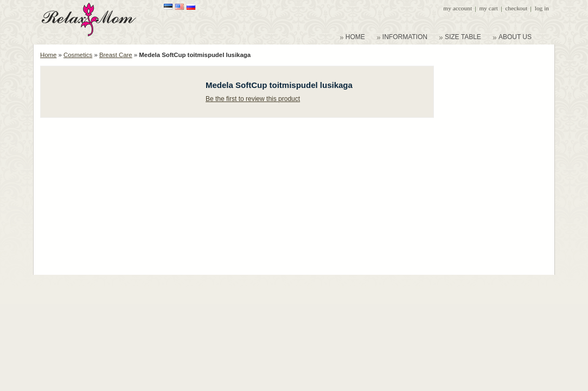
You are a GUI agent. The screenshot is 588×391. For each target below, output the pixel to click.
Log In (542, 8)
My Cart (488, 8)
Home (48, 55)
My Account (458, 8)
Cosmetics (78, 55)
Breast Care (116, 55)
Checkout (516, 8)
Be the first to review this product (253, 99)
